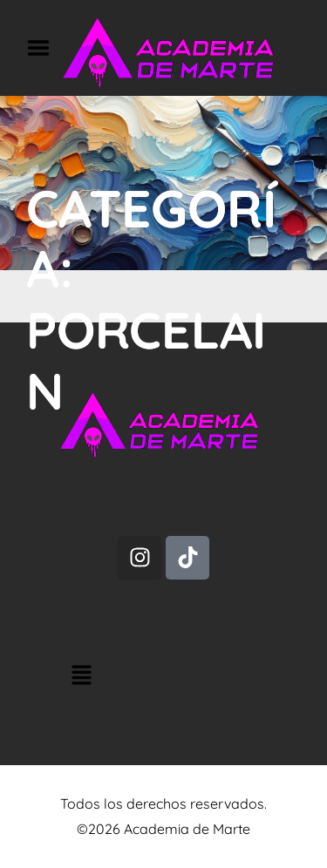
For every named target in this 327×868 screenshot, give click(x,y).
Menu (44, 48)
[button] (164, 677)
